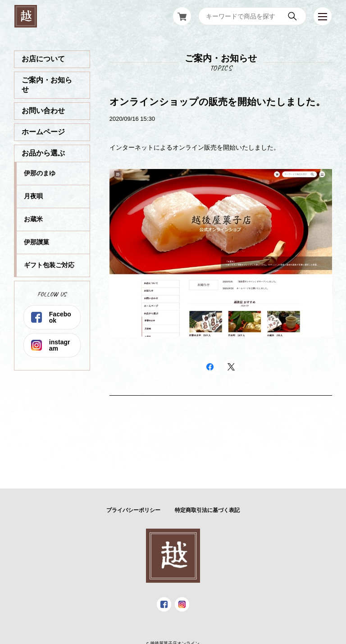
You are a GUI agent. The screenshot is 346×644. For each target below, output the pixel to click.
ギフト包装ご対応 (49, 265)
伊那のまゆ (40, 173)
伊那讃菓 (36, 242)
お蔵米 (33, 219)
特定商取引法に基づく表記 (207, 510)
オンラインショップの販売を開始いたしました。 (217, 102)
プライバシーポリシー (133, 510)
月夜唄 (33, 196)
